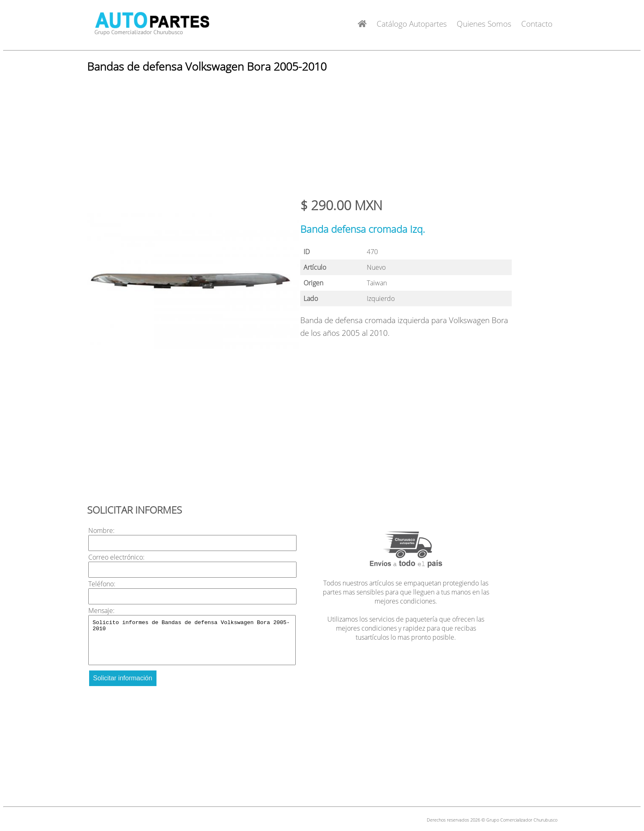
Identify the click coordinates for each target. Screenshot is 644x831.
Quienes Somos (484, 24)
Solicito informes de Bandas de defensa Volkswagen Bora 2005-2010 (192, 640)
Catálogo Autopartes (412, 24)
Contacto (537, 24)
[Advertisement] (322, 139)
